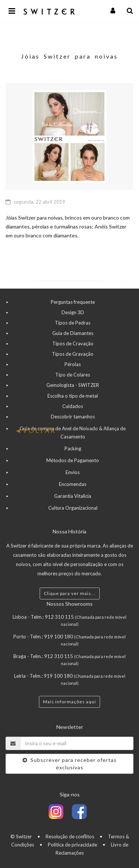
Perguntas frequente (73, 302)
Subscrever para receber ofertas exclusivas (70, 764)
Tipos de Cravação (73, 343)
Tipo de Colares (73, 375)
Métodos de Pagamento (73, 460)
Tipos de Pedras (73, 323)
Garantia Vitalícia (73, 496)
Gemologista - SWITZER (73, 385)
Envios (73, 472)
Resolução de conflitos (70, 836)
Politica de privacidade (72, 845)
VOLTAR (36, 430)
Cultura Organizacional (73, 508)
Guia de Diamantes (73, 333)
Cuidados (73, 406)
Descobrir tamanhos (73, 417)
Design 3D (73, 312)
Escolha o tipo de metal (73, 396)
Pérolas (73, 364)
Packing (73, 448)
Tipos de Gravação (73, 354)
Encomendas (73, 484)
